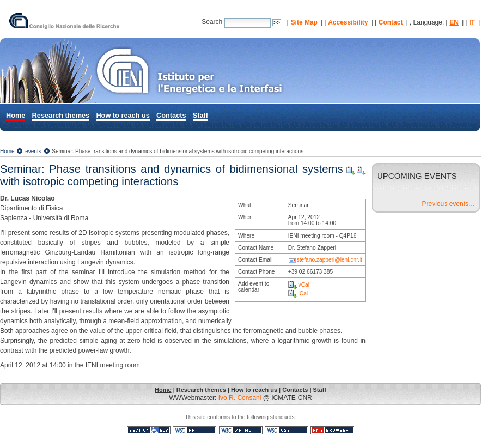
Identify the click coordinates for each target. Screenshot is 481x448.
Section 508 (149, 430)
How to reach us (123, 115)
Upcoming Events (417, 176)
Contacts (171, 115)
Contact (391, 22)
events (33, 151)
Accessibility (348, 22)
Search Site (201, 17)
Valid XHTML (241, 430)
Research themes (61, 115)
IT (472, 22)
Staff (200, 115)
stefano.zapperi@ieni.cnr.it (330, 260)
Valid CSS (287, 430)
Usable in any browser (332, 430)
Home (16, 115)
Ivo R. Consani (240, 398)
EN (454, 22)
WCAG (194, 430)
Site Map (304, 22)
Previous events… (449, 204)
